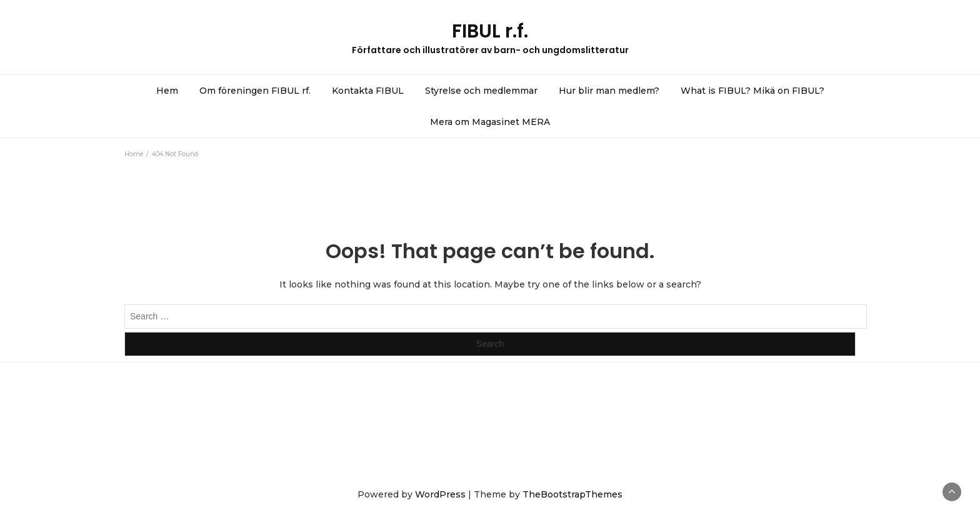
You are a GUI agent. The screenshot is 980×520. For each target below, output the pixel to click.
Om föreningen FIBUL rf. (255, 91)
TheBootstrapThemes (572, 494)
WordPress (440, 494)
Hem (167, 91)
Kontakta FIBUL (368, 91)
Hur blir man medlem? (609, 91)
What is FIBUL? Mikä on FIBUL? (752, 91)
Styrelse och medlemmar (481, 91)
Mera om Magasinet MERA (490, 122)
